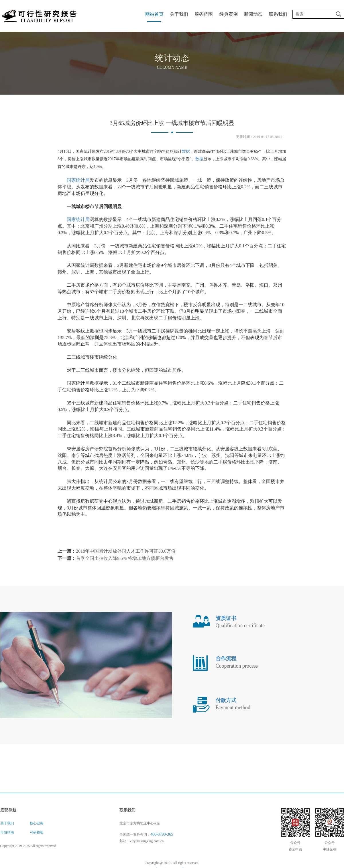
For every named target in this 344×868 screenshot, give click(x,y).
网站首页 (154, 14)
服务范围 (204, 14)
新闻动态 (253, 14)
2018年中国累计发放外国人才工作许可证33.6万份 (126, 559)
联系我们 (278, 14)
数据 (186, 160)
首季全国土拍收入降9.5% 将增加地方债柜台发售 (125, 567)
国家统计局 (78, 189)
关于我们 (179, 14)
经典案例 (229, 14)
